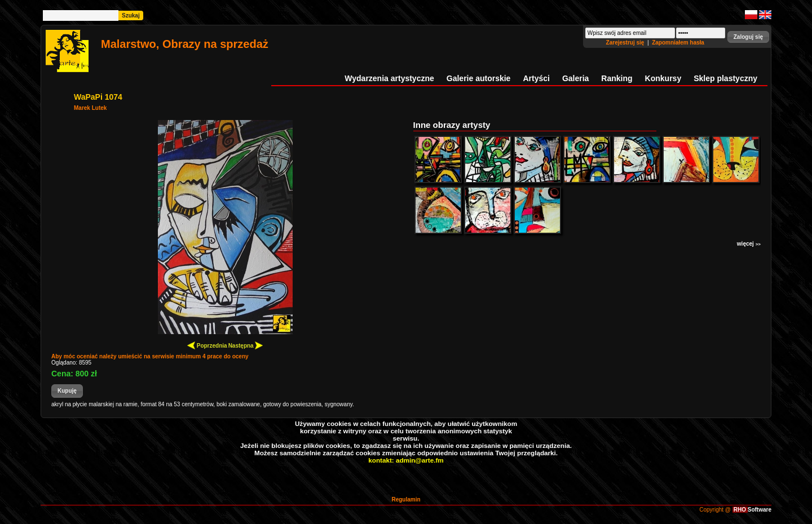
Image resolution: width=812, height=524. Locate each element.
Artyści (536, 78)
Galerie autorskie (479, 78)
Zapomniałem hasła (678, 43)
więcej (749, 244)
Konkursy (663, 78)
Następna (246, 345)
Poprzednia (207, 345)
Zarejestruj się (626, 43)
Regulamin (406, 499)
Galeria (575, 78)
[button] (748, 37)
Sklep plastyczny (725, 78)
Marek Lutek (90, 108)
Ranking (617, 78)
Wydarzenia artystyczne (389, 78)
